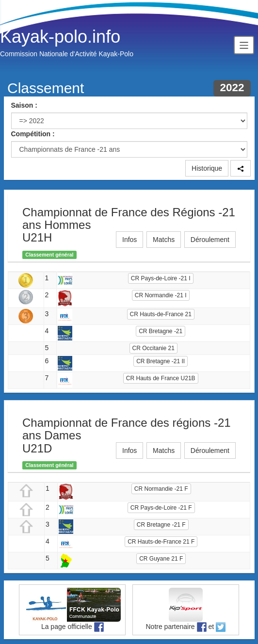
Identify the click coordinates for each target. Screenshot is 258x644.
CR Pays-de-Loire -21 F (161, 508)
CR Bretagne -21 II (161, 361)
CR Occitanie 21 (153, 348)
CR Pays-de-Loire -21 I (161, 278)
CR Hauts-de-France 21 (161, 314)
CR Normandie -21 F (161, 489)
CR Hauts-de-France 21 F (161, 542)
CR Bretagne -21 (161, 331)
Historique (207, 168)
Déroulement (210, 240)
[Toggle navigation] (244, 45)
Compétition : (33, 134)
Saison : (24, 105)
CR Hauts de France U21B (161, 378)
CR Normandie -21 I (161, 295)
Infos (129, 240)
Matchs (164, 240)
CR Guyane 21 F (161, 559)
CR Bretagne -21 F (161, 525)
